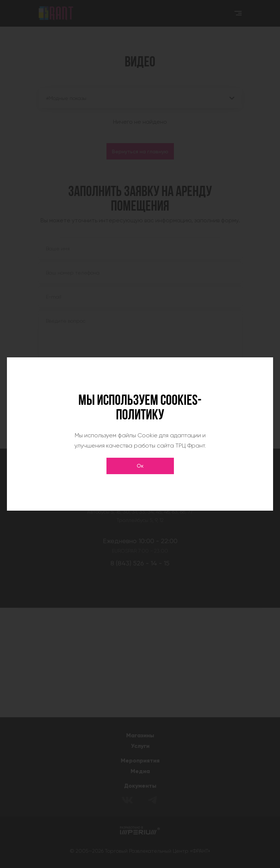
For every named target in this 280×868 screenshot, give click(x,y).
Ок (140, 466)
